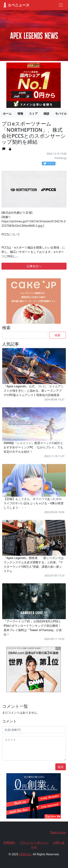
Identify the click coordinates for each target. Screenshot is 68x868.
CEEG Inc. (25, 854)
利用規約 (9, 843)
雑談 (46, 114)
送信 (61, 767)
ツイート (50, 163)
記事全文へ (34, 266)
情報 (20, 114)
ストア (33, 114)
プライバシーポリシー (34, 843)
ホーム (7, 114)
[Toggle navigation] (61, 5)
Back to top (58, 832)
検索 (57, 335)
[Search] (25, 335)
